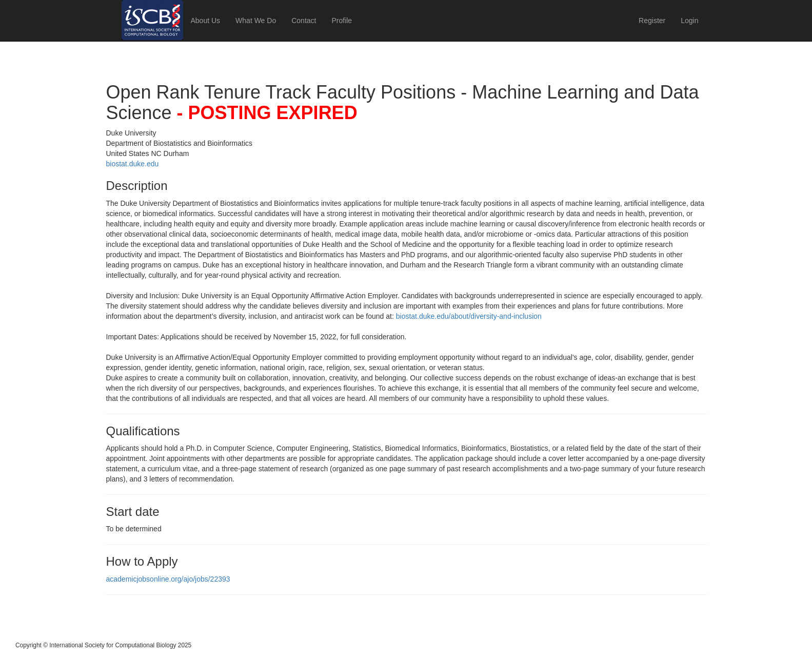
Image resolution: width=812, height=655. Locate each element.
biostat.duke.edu (133, 164)
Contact (304, 21)
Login (689, 21)
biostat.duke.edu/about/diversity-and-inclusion (469, 316)
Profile (342, 21)
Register (652, 21)
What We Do (256, 21)
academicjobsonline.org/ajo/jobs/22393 (168, 579)
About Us (206, 21)
